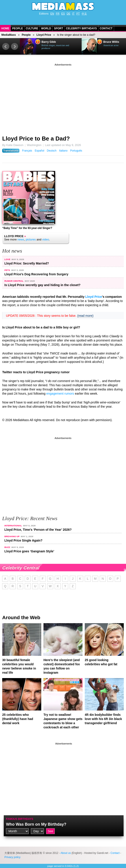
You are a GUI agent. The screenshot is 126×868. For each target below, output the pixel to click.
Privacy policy (12, 857)
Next (15, 47)
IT (73, 14)
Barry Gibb (49, 42)
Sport (58, 28)
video (46, 239)
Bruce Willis (111, 42)
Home (5, 28)
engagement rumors (60, 394)
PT (78, 14)
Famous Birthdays (20, 819)
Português (76, 151)
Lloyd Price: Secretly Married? (27, 263)
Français (27, 151)
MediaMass (9, 35)
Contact (106, 28)
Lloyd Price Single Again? (23, 540)
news (21, 239)
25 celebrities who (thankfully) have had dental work (18, 719)
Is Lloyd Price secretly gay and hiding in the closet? (42, 285)
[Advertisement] (63, 98)
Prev (6, 47)
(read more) (85, 316)
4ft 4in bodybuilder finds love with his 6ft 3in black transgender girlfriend (103, 719)
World (46, 28)
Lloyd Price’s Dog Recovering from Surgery (36, 274)
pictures (31, 239)
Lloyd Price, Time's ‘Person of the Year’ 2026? (38, 530)
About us (66, 853)
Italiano (63, 151)
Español (39, 151)
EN (52, 14)
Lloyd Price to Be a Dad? (36, 139)
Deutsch (52, 151)
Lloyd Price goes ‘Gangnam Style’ (29, 551)
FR (58, 14)
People (18, 28)
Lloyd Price (44, 35)
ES (63, 14)
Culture (32, 28)
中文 (84, 14)
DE (69, 14)
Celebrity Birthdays (81, 28)
